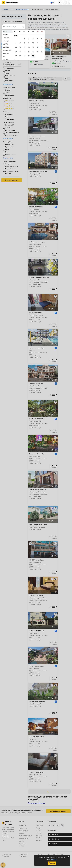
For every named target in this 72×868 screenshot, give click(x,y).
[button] (60, 3)
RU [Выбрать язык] (53, 3)
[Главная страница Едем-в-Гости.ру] (10, 3)
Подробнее (54, 859)
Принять (52, 863)
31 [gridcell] (33, 56)
